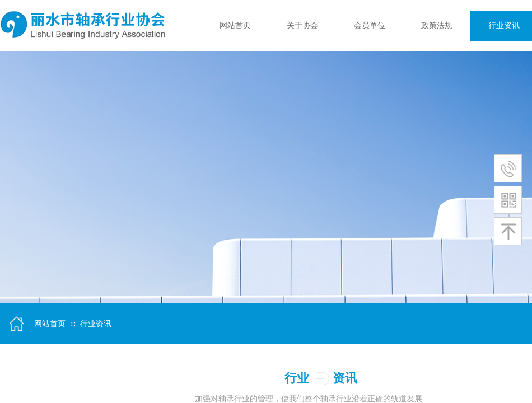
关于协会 (302, 25)
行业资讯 (96, 324)
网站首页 (235, 25)
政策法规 (437, 25)
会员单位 (370, 25)
